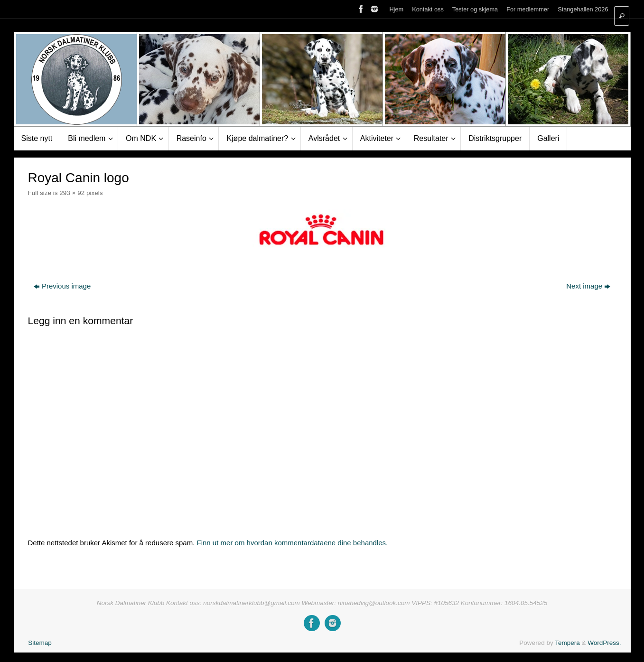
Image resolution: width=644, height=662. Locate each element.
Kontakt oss (428, 9)
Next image (588, 286)
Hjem (396, 9)
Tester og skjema (475, 9)
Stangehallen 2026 (583, 9)
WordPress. (604, 643)
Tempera (567, 643)
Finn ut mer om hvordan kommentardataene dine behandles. (293, 543)
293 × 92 (72, 193)
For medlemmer (528, 9)
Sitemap (40, 643)
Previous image (62, 286)
